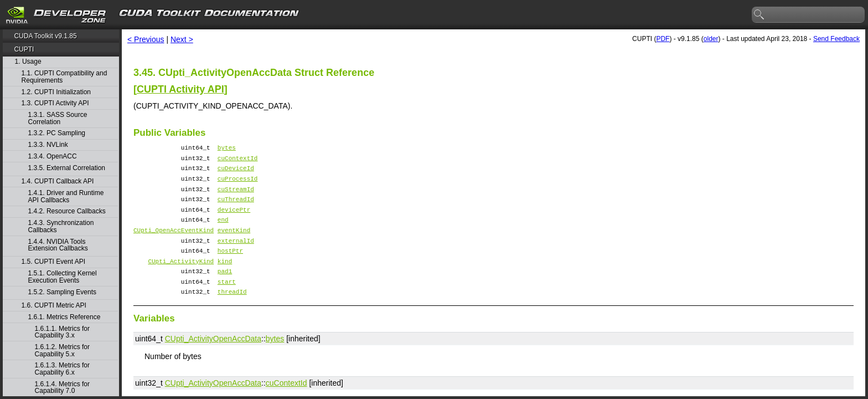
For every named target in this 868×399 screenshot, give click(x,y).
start (227, 305)
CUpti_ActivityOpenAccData (213, 364)
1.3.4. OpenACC (53, 157)
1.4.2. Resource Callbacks (67, 211)
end (223, 232)
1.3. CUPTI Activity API (55, 103)
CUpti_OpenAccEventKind (174, 245)
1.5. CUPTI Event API (53, 262)
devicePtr (234, 221)
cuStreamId (236, 197)
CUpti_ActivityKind (181, 281)
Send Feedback (836, 39)
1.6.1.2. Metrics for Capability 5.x (62, 351)
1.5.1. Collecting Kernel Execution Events (63, 277)
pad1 (225, 292)
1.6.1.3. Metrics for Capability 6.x (62, 369)
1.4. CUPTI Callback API (58, 181)
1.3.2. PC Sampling (57, 133)
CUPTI (24, 49)
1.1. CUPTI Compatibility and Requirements (64, 77)
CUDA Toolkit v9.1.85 (45, 36)
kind (225, 281)
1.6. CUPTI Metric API (54, 306)
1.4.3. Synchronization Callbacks (61, 226)
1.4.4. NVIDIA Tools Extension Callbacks (58, 245)
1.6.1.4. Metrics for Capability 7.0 (62, 388)
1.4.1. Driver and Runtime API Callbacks (66, 196)
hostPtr (230, 268)
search (759, 15)
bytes (227, 149)
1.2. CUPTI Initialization (56, 92)
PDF (663, 39)
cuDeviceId (236, 173)
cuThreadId (236, 209)
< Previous (146, 39)
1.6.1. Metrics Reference (64, 317)
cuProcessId (238, 185)
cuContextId (238, 161)
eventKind (234, 245)
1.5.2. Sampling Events (62, 292)
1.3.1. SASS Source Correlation (58, 118)
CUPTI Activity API (180, 89)
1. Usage (28, 62)
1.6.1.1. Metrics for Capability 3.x (62, 332)
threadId (232, 316)
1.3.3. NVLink (48, 145)
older (711, 39)
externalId (236, 257)
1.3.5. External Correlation (67, 168)
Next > (182, 39)
